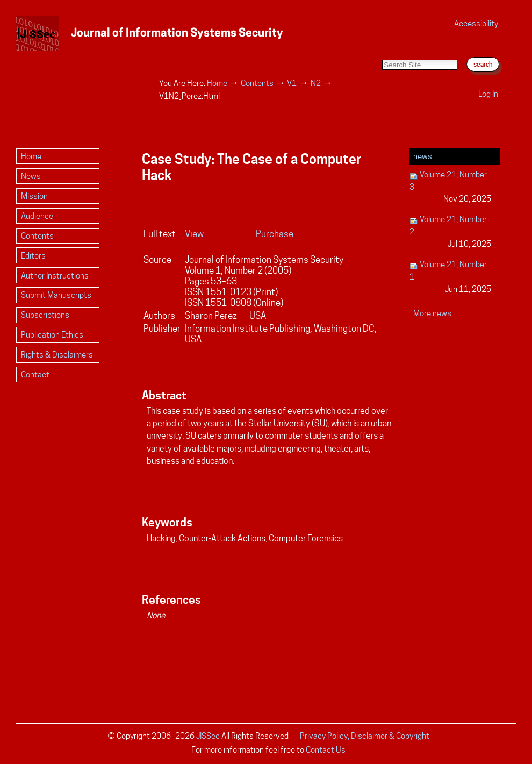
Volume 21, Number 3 (451, 187)
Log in (488, 94)
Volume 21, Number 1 (451, 277)
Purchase (275, 234)
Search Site (382, 49)
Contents (257, 83)
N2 (316, 83)
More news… (436, 313)
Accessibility (476, 23)
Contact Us (326, 750)
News (423, 156)
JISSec (208, 736)
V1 (292, 83)
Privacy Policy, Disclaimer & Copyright (365, 736)
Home (217, 83)
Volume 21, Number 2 (451, 232)
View (194, 234)
